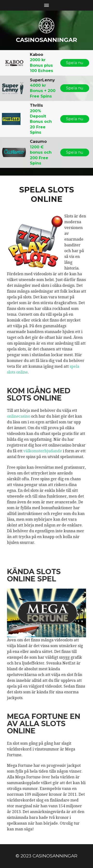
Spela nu (75, 63)
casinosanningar (46, 40)
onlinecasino (19, 416)
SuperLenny (42, 80)
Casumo (38, 141)
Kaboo (37, 55)
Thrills (36, 105)
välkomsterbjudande (43, 451)
